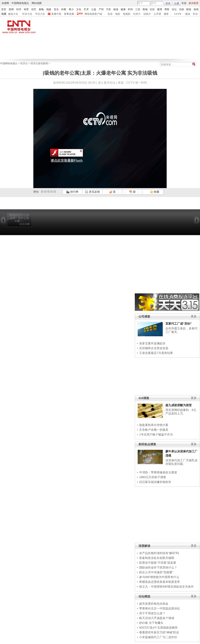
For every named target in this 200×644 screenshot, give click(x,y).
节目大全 (40, 14)
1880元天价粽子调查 (153, 477)
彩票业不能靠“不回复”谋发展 (158, 563)
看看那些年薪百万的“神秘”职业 (159, 632)
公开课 (157, 14)
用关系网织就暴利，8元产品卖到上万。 (181, 412)
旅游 (116, 9)
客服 (184, 3)
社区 (152, 9)
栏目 (195, 14)
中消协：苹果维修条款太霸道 (158, 472)
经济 (19, 9)
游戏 (196, 9)
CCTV (178, 14)
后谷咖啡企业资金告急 (154, 348)
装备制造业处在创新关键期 (157, 558)
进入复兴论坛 (107, 83)
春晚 (41, 9)
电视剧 (127, 14)
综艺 (34, 9)
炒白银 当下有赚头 (151, 623)
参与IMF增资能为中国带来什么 (159, 577)
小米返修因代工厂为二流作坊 (158, 637)
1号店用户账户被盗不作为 (156, 434)
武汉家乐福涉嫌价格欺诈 (155, 482)
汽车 (109, 9)
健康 (123, 9)
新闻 (11, 9)
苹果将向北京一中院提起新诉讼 (160, 608)
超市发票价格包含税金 (154, 604)
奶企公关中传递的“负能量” (156, 572)
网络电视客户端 (93, 14)
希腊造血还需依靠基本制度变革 (160, 582)
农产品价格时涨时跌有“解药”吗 (159, 553)
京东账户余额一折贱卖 (154, 430)
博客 (167, 9)
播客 (166, 14)
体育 (26, 9)
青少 (71, 9)
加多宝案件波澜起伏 (152, 343)
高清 (110, 14)
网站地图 (37, 3)
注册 (177, 3)
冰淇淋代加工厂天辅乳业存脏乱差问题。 (181, 462)
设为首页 (194, 3)
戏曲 (49, 9)
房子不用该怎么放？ (152, 613)
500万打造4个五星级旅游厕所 (158, 628)
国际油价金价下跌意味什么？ (158, 567)
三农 (138, 9)
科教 (64, 9)
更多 (194, 316)
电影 (118, 14)
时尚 (130, 9)
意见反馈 (92, 192)
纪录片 (137, 14)
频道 (188, 14)
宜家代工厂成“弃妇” (179, 324)
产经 (101, 9)
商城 (145, 9)
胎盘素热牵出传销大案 (154, 425)
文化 (79, 9)
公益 (94, 9)
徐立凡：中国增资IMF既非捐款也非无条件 (166, 587)
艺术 (86, 9)
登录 (168, 3)
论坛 (174, 9)
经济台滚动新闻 (39, 63)
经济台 (24, 63)
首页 (4, 9)
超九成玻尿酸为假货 (179, 405)
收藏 (155, 192)
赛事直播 (69, 14)
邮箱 (189, 9)
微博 (160, 9)
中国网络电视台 (20, 3)
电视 (4, 14)
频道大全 (13, 14)
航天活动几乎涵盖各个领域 (157, 618)
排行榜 (72, 192)
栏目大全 (27, 14)
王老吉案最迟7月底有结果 (156, 353)
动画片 (147, 14)
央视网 (5, 3)
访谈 (181, 9)
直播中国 (56, 14)
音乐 (56, 9)
